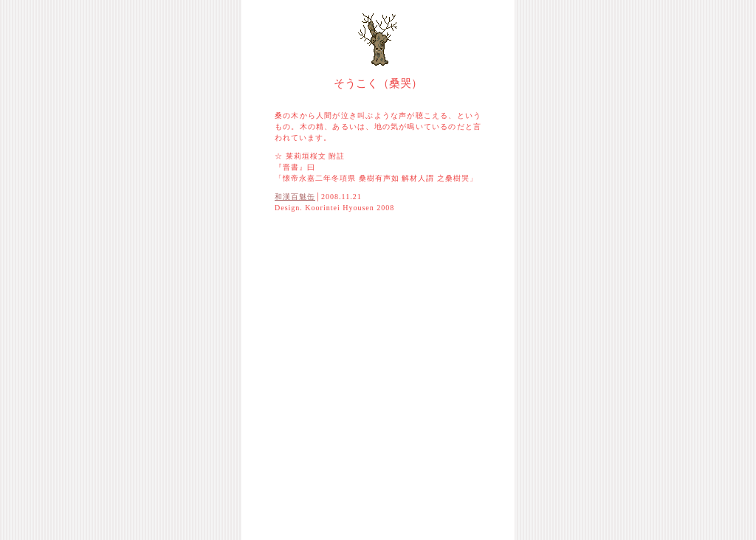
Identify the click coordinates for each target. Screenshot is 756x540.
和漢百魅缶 (295, 197)
